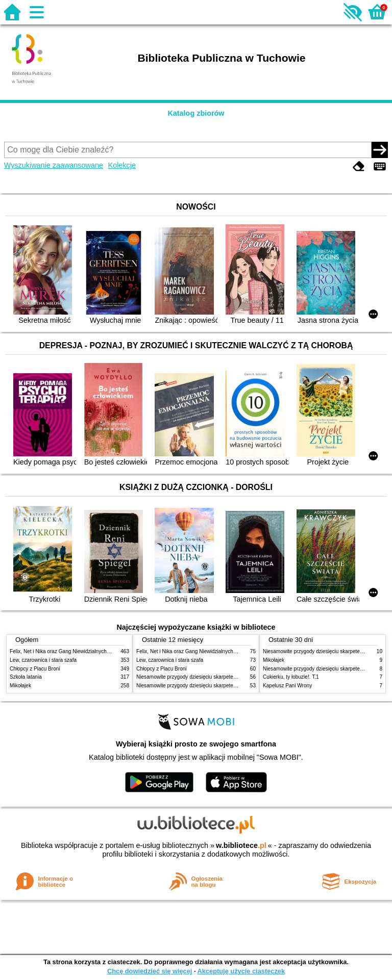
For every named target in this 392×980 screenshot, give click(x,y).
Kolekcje (122, 165)
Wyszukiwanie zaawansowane (54, 165)
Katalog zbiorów (196, 113)
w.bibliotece (241, 845)
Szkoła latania (26, 677)
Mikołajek (20, 686)
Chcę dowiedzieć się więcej (150, 971)
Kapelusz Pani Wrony (287, 686)
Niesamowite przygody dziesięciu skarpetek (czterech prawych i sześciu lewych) (228, 677)
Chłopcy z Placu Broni (35, 669)
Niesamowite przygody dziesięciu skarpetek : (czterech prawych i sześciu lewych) (229, 686)
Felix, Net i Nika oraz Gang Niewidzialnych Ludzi (65, 651)
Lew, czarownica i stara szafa (43, 660)
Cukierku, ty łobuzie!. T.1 (291, 677)
